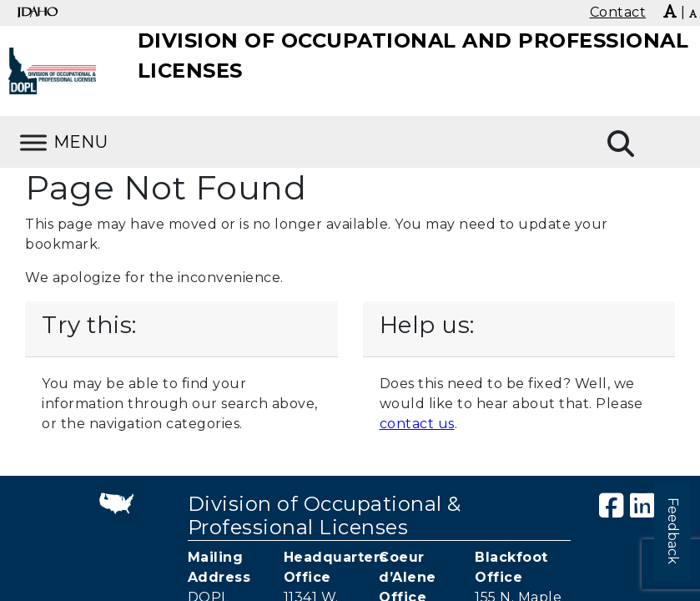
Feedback (673, 531)
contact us (417, 424)
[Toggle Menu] (33, 142)
